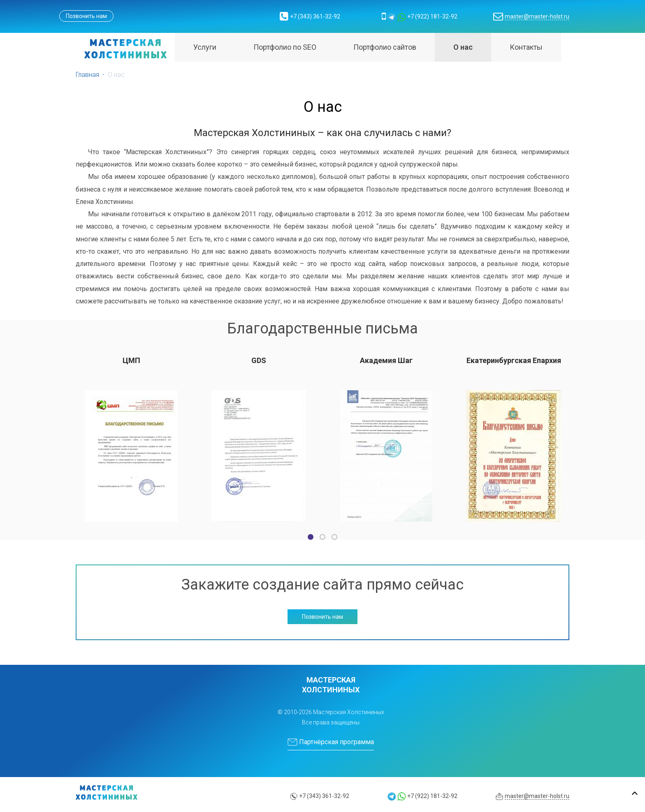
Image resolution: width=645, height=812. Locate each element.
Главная (87, 75)
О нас (463, 47)
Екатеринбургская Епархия (514, 360)
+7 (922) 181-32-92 (432, 16)
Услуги (205, 47)
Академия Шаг (386, 360)
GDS (259, 360)
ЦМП (131, 360)
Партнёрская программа (331, 742)
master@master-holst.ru (537, 16)
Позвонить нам (86, 16)
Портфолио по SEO (285, 47)
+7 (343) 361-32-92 (315, 16)
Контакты (526, 47)
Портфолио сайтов (385, 47)
